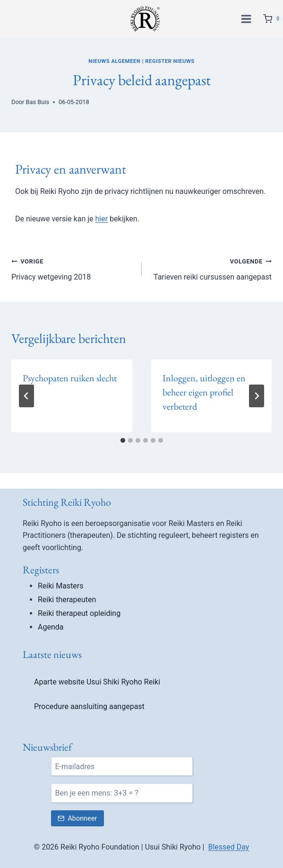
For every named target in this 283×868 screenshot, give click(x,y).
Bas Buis (38, 102)
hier (102, 219)
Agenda (51, 627)
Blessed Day (228, 847)
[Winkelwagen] (273, 19)
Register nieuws (170, 61)
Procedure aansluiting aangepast (89, 706)
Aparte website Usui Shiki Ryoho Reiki (97, 682)
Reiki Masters (61, 586)
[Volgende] (257, 396)
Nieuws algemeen (114, 61)
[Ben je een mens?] (122, 793)
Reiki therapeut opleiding (79, 613)
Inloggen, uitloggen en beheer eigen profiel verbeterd (204, 392)
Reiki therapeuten (67, 600)
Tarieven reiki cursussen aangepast (211, 268)
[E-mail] (122, 766)
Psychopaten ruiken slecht (70, 378)
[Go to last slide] (26, 396)
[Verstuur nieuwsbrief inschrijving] (77, 819)
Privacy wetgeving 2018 (73, 268)
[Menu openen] (248, 19)
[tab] (123, 440)
